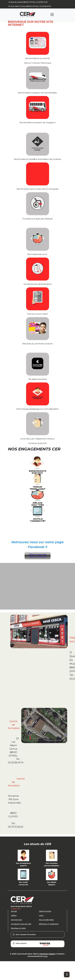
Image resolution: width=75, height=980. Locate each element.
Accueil (14, 911)
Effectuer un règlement (49, 924)
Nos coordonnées (46, 920)
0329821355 (16, 909)
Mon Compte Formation (24, 935)
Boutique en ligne (18, 928)
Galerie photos (45, 911)
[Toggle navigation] (52, 14)
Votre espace (31, 944)
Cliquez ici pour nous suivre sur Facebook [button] (37, 556)
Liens (41, 915)
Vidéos (14, 915)
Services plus (16, 920)
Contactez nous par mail (21, 924)
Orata (45, 956)
